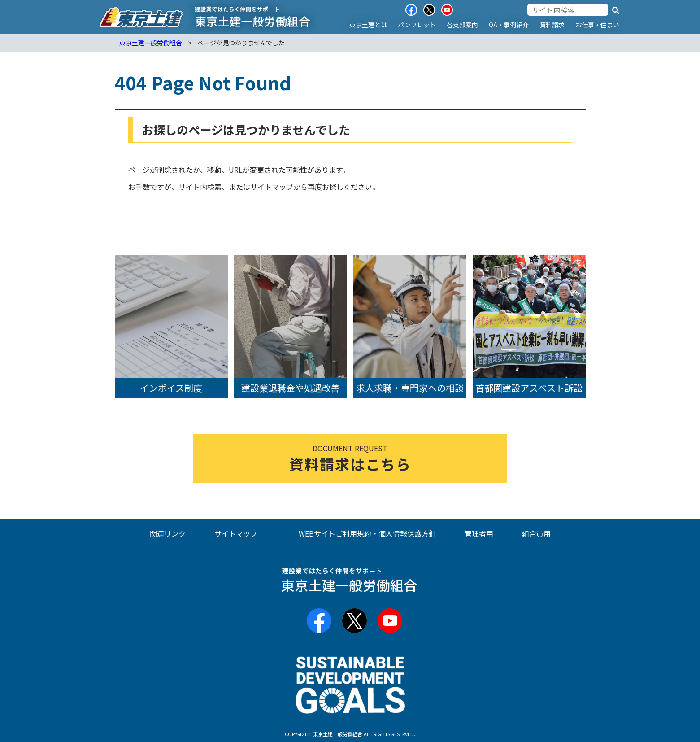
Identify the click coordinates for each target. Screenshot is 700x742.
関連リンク (168, 533)
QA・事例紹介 (509, 25)
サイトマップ (236, 533)
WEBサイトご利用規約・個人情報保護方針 (367, 533)
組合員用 (536, 533)
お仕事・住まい (597, 25)
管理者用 (479, 533)
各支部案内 (462, 25)
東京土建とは (368, 25)
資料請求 (552, 25)
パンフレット (417, 25)
